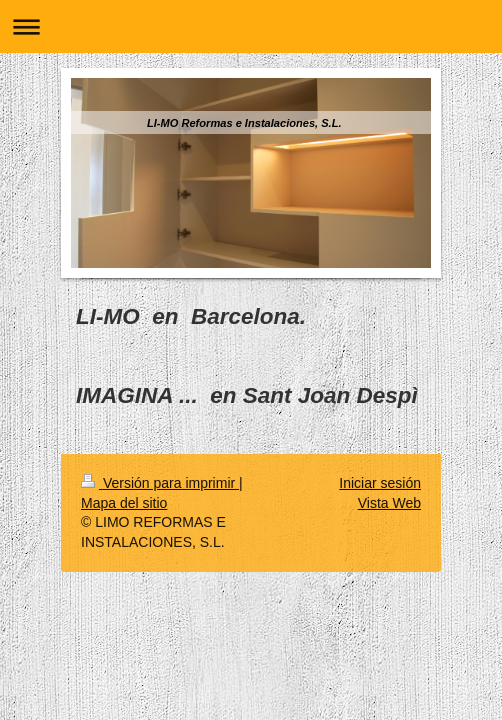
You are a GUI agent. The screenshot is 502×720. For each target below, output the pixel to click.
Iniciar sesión (380, 483)
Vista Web (389, 503)
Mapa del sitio (124, 503)
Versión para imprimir (160, 483)
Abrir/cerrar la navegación (251, 26)
